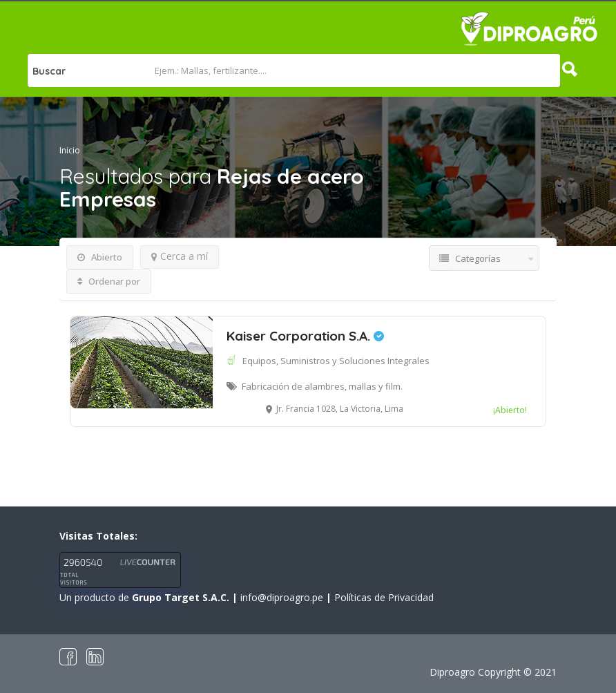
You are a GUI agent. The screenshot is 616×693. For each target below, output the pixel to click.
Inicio (70, 150)
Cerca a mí (180, 256)
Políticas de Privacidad (384, 597)
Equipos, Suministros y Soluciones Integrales (336, 361)
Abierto (100, 257)
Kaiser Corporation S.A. (305, 336)
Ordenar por (109, 281)
